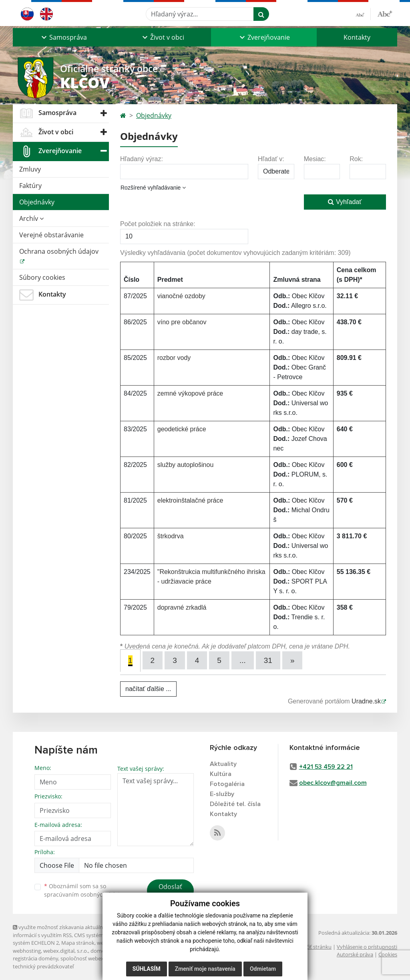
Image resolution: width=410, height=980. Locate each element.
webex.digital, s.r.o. (66, 951)
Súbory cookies (42, 277)
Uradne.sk (366, 701)
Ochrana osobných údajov (59, 251)
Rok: (356, 159)
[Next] (292, 660)
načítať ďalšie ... (148, 689)
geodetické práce (182, 429)
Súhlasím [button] (147, 969)
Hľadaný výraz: (142, 159)
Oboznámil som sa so (85, 890)
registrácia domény (35, 958)
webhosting (27, 951)
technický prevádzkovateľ (43, 966)
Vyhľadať (345, 202)
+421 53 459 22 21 (326, 767)
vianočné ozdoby (181, 296)
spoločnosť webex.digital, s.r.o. (97, 958)
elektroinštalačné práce (190, 500)
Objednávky (37, 202)
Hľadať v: (271, 159)
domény (100, 951)
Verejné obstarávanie (51, 235)
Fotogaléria (227, 784)
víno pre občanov (182, 322)
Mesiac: (315, 159)
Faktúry (30, 186)
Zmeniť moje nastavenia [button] (205, 969)
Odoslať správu (170, 891)
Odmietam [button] (263, 969)
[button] (63, 37)
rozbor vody (174, 358)
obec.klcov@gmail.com (333, 783)
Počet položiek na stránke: (158, 224)
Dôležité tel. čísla (235, 804)
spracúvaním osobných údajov (85, 894)
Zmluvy (30, 169)
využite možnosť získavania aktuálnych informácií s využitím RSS (62, 931)
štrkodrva (171, 536)
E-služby (222, 794)
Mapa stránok (78, 943)
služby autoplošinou (186, 465)
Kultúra (221, 774)
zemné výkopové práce (190, 393)
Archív (31, 218)
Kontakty (357, 37)
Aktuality (223, 764)
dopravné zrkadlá (182, 607)
